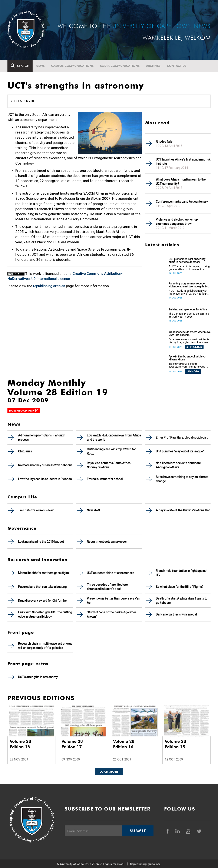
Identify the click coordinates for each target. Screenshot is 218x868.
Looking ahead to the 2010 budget (41, 542)
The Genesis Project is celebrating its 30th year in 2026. (189, 315)
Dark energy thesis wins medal (176, 614)
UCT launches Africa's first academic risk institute (183, 162)
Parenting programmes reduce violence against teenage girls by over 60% (188, 285)
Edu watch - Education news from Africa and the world (114, 438)
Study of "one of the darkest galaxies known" (112, 614)
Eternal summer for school (105, 479)
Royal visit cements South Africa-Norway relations (109, 465)
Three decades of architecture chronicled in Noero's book (107, 587)
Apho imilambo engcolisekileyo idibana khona (187, 358)
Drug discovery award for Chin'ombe (42, 601)
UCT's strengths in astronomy (38, 677)
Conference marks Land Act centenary (182, 202)
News (40, 66)
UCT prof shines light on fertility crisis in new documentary (187, 261)
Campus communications (72, 66)
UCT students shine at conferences (110, 573)
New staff (94, 510)
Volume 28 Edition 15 (175, 744)
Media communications (120, 66)
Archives (153, 66)
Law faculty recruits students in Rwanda (45, 479)
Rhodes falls (164, 142)
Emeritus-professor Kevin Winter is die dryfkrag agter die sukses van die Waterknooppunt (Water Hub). (189, 341)
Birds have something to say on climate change (182, 479)
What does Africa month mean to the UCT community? (181, 182)
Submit (138, 831)
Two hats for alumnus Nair (36, 510)
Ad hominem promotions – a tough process (42, 438)
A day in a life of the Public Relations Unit (183, 510)
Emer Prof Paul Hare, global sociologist (182, 438)
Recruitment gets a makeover (107, 542)
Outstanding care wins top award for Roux (111, 451)
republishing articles (49, 286)
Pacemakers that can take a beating (42, 587)
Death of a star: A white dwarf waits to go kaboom (182, 601)
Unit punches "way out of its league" (180, 451)
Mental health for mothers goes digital (44, 573)
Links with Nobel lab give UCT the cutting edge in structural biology (45, 614)
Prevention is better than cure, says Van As (113, 601)
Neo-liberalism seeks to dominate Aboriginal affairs (178, 465)
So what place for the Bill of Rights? (180, 587)
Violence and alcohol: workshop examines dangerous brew (177, 222)
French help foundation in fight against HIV (182, 573)
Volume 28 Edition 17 (72, 744)
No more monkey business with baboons (45, 465)
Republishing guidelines (145, 864)
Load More (109, 772)
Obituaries (25, 451)
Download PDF (24, 411)
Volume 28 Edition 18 (20, 744)
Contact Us (177, 66)
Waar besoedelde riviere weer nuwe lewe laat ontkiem (190, 334)
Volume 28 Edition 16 (124, 744)
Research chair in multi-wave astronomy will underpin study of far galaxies (45, 646)
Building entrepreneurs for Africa (188, 310)
